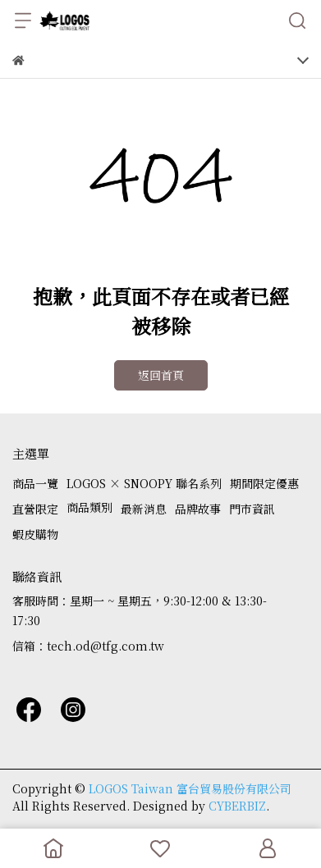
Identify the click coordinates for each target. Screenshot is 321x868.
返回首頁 (161, 375)
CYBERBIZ (237, 806)
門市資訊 (252, 509)
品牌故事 (198, 509)
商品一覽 (35, 483)
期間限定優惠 (264, 483)
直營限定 (35, 509)
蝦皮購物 (35, 534)
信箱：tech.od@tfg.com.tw (88, 646)
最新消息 (144, 509)
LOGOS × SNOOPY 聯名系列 (144, 483)
